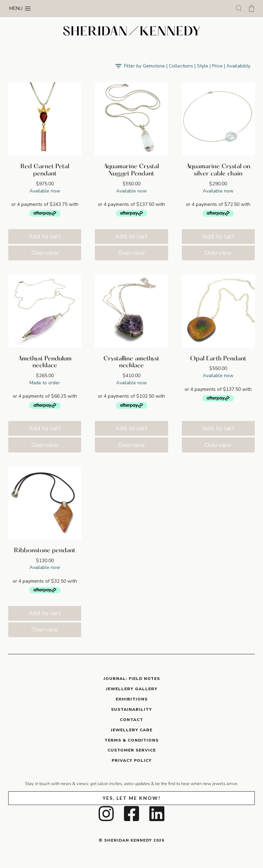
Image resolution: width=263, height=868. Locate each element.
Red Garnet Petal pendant (45, 170)
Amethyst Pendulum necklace (45, 362)
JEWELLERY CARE (131, 730)
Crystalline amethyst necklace (131, 362)
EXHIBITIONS (132, 699)
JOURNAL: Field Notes (132, 679)
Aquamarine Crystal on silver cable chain (218, 170)
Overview (45, 253)
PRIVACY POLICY (132, 760)
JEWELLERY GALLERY (132, 689)
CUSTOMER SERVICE (132, 750)
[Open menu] (20, 9)
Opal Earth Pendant (218, 359)
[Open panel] (182, 66)
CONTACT (131, 720)
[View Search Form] (239, 9)
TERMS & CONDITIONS (131, 740)
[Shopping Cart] (252, 8)
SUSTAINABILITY (131, 709)
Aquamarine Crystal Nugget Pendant (131, 170)
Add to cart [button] (45, 236)
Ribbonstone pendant (45, 551)
